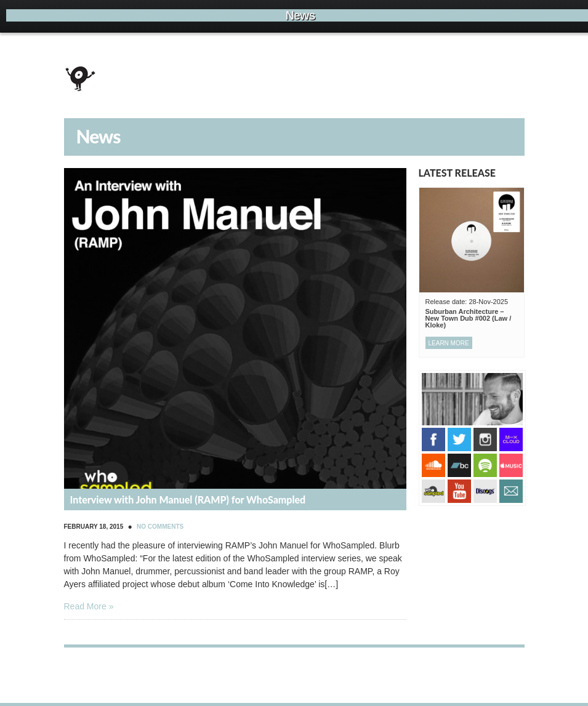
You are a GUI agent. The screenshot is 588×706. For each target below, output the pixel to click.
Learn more (449, 343)
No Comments (160, 527)
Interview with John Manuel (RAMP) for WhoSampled (188, 499)
